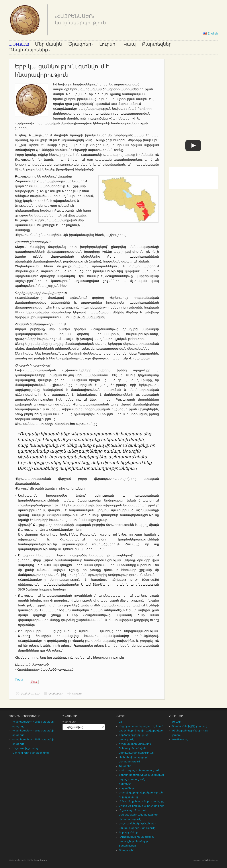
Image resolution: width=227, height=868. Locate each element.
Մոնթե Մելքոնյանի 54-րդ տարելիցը (142, 801)
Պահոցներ (69, 722)
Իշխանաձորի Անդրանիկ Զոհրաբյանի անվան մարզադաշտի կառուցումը (136, 748)
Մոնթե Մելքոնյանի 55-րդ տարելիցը (142, 806)
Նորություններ (128, 832)
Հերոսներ (125, 784)
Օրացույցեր (127, 850)
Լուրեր (107, 44)
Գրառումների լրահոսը (190, 726)
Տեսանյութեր (127, 846)
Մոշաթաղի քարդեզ (25, 748)
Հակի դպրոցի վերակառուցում (139, 770)
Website (208, 860)
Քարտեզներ (157, 44)
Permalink (77, 694)
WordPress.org (180, 739)
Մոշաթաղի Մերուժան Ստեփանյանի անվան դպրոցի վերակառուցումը (139, 815)
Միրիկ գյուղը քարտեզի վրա (31, 753)
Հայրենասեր (41, 860)
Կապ (130, 44)
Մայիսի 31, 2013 (30, 694)
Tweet (19, 680)
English (210, 33)
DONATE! (19, 44)
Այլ (120, 722)
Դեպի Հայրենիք (29, 50)
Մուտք (176, 722)
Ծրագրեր (80, 44)
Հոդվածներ (56, 694)
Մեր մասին (48, 44)
